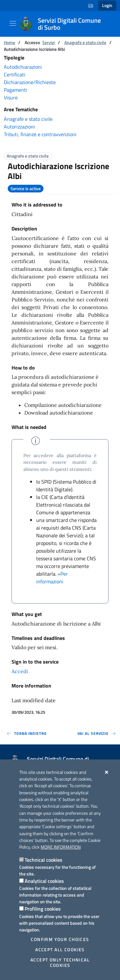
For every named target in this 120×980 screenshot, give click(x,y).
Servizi (48, 42)
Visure (11, 97)
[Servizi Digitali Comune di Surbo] (65, 24)
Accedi (20, 671)
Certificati (15, 74)
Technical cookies (44, 860)
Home (9, 42)
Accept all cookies (60, 950)
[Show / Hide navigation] (13, 23)
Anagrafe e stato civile (85, 42)
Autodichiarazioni (23, 67)
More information (61, 847)
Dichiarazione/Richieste (30, 82)
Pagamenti (16, 90)
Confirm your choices (60, 939)
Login (107, 5)
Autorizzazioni (19, 127)
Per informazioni (52, 578)
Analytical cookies (44, 881)
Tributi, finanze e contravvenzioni (40, 134)
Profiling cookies (43, 909)
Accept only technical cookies (60, 962)
